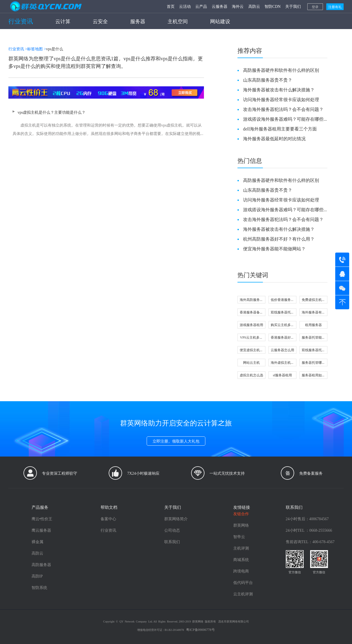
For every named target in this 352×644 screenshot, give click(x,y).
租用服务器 (313, 325)
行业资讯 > (18, 49)
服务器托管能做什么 (313, 338)
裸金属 (37, 542)
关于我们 (293, 6)
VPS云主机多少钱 (251, 338)
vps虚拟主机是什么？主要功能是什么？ (106, 124)
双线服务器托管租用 (313, 350)
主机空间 (178, 21)
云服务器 (220, 6)
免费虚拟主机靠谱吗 (313, 300)
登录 (315, 7)
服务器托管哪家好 (313, 363)
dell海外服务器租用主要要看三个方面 (280, 129)
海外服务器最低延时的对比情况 (274, 138)
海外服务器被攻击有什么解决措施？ (279, 90)
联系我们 (172, 542)
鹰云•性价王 (42, 519)
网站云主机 (251, 362)
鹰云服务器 (41, 530)
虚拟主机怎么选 (251, 375)
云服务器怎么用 (282, 350)
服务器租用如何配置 (313, 376)
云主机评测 (243, 594)
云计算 (63, 21)
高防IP (37, 576)
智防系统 (39, 587)
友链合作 (241, 514)
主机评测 (241, 548)
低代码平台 (243, 582)
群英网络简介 (176, 519)
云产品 (201, 6)
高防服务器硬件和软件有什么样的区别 (281, 70)
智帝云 (239, 537)
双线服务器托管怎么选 (282, 313)
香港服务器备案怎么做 (251, 313)
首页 (171, 6)
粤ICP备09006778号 (200, 629)
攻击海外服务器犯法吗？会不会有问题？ (283, 109)
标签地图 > (36, 49)
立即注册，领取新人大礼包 (176, 441)
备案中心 (108, 519)
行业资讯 (21, 21)
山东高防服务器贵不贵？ (268, 80)
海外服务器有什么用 (313, 313)
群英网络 (241, 525)
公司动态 (172, 530)
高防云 (254, 6)
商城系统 (241, 559)
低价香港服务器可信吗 (282, 300)
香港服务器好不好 (282, 338)
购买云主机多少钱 (282, 325)
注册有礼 (335, 7)
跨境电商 (241, 571)
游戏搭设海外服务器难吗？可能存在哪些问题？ (283, 119)
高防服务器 (41, 565)
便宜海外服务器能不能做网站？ (274, 249)
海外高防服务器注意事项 (251, 300)
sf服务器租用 (283, 375)
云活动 (185, 6)
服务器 (138, 21)
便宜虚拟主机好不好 (251, 350)
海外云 (238, 6)
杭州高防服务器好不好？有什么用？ (279, 239)
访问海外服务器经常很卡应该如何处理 (281, 99)
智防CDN (273, 6)
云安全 (100, 21)
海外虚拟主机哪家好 (282, 363)
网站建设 (220, 21)
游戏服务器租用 (251, 325)
